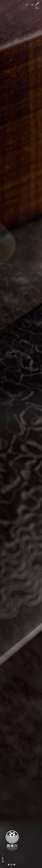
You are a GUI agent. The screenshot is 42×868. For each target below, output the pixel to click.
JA (32, 5)
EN (27, 5)
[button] (9, 865)
